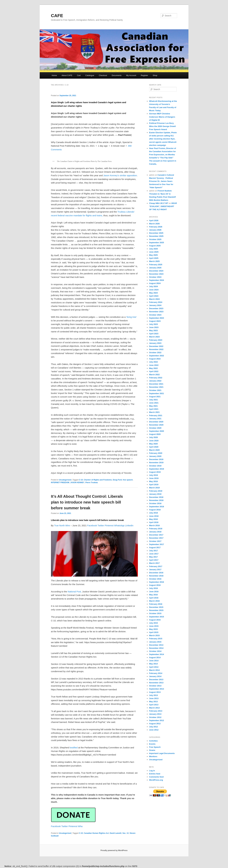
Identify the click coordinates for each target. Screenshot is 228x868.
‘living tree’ (131, 317)
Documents (117, 75)
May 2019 (153, 481)
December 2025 (156, 233)
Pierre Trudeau (92, 483)
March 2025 (154, 261)
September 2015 (157, 617)
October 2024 (155, 277)
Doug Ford (117, 480)
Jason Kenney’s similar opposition (120, 175)
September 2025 (157, 243)
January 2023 (155, 343)
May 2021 (153, 406)
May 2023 (153, 330)
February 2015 (156, 639)
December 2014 (156, 645)
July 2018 (154, 513)
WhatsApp (120, 525)
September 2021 (157, 393)
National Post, (75, 592)
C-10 (81, 480)
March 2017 (154, 563)
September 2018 (157, 507)
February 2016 (156, 604)
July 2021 (154, 400)
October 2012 (155, 717)
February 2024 (156, 302)
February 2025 (156, 265)
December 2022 (156, 346)
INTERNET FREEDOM (60, 483)
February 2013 (156, 711)
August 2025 (155, 246)
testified (74, 748)
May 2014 (153, 664)
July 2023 (154, 324)
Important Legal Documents (162, 753)
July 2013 (154, 695)
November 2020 (156, 425)
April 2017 (154, 560)
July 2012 (154, 727)
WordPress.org (156, 780)
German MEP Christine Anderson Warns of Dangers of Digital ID (162, 117)
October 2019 (155, 466)
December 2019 (156, 459)
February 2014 (156, 673)
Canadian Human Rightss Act (96, 833)
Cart (79, 75)
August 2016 (155, 585)
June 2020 (154, 441)
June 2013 (154, 698)
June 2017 (154, 554)
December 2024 (156, 271)
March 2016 (154, 601)
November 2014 (156, 648)
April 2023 (154, 334)
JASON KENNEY (77, 483)
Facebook (92, 525)
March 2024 (154, 299)
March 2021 (154, 412)
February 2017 (156, 566)
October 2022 (155, 353)
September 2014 (157, 654)
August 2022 (155, 359)
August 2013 (155, 692)
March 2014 (154, 670)
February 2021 (156, 415)
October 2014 (155, 651)
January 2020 (155, 456)
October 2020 (155, 428)
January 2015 (155, 642)
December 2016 (156, 573)
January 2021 (155, 419)
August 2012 (155, 724)
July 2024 (154, 286)
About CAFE (67, 75)
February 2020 (156, 453)
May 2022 (153, 368)
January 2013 (155, 714)
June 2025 (154, 252)
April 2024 (154, 296)
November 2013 (156, 683)
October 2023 (155, 315)
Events (152, 744)
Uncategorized (65, 480)
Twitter (101, 525)
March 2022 (154, 375)
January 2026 (155, 230)
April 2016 (154, 598)
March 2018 (154, 525)
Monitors (153, 756)
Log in (152, 771)
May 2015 (153, 629)
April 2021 (154, 409)
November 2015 (156, 610)
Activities (153, 741)
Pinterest (109, 525)
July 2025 (154, 249)
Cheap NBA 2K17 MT (159, 203)
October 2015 (155, 613)
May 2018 (153, 519)
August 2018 (155, 510)
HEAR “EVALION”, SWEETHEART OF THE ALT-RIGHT (163, 206)
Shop (155, 75)
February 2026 (156, 227)
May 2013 (153, 702)
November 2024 (156, 274)
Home (54, 75)
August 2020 (155, 434)
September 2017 (157, 544)
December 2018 (156, 497)
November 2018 (156, 500)
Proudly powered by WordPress (114, 850)
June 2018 (154, 516)
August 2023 (155, 321)
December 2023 (156, 308)
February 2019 (156, 491)
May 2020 (153, 444)
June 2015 (154, 626)
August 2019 (155, 472)
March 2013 (154, 708)
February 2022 (156, 378)
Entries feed (155, 774)
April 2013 (154, 705)
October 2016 (155, 579)
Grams (152, 750)
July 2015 (154, 623)
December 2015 (156, 607)
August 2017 (155, 547)
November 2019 (156, 463)
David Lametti (116, 833)
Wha (80, 826)
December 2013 (156, 680)
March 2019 (154, 488)
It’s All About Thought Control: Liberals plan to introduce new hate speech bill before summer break (87, 502)
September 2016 (157, 582)
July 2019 (154, 475)
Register (144, 75)
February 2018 (156, 529)
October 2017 (155, 541)
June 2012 (154, 730)
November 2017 (156, 538)
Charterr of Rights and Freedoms (98, 480)
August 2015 (155, 620)
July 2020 (154, 437)
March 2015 (154, 635)
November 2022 (156, 349)
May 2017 (153, 557)
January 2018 (155, 532)
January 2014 (155, 676)
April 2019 (154, 485)
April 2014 (154, 667)
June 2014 (154, 661)
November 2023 (156, 312)
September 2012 (157, 720)
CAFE (57, 16)
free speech (128, 480)
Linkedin (129, 525)
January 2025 (155, 268)
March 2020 (154, 450)
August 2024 (155, 283)
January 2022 (155, 381)
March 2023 (154, 337)
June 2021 (154, 403)
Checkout (103, 75)
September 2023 (157, 318)
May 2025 (153, 255)
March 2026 (154, 224)
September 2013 (157, 689)
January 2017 (155, 570)
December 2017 (156, 535)
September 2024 (157, 280)
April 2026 (154, 220)
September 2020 (157, 431)
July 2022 (154, 362)
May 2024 (153, 293)
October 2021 (155, 390)
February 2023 (156, 340)
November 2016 (156, 576)
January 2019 (155, 494)
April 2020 (154, 447)
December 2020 (156, 422)
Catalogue (90, 75)
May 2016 (153, 595)
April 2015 (154, 632)
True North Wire (62, 525)
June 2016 (154, 592)
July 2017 (154, 551)
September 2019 (157, 469)
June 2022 (154, 365)
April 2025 (154, 258)
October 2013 (155, 686)
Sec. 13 (125, 833)
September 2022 (157, 356)
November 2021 (156, 387)
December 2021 (156, 384)
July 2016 (154, 588)
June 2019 (154, 478)
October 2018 (155, 503)
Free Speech (155, 747)
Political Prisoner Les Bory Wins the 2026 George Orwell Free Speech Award (162, 126)
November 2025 (156, 236)
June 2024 (154, 290)
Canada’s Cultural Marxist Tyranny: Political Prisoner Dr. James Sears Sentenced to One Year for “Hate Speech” (162, 181)
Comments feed (156, 777)
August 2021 (155, 397)
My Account (131, 75)
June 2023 (154, 327)
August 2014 (155, 657)
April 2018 (154, 522)
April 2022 (154, 371)
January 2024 (155, 305)
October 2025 (155, 239)
